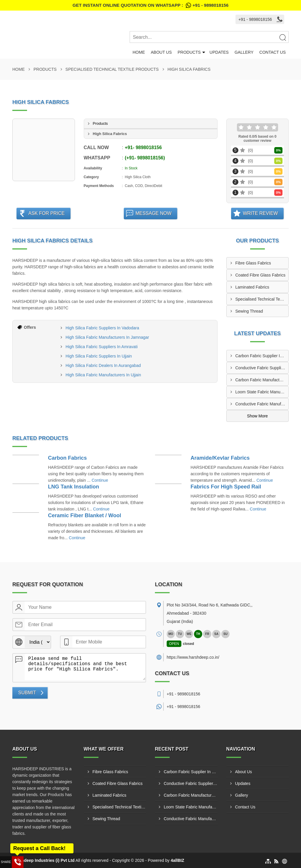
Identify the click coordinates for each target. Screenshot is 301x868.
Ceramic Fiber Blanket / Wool (85, 515)
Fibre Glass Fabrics (253, 263)
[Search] (282, 37)
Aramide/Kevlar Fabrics (220, 458)
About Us (161, 52)
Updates (219, 52)
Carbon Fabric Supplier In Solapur (262, 356)
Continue (100, 480)
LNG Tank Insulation (73, 487)
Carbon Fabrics (67, 458)
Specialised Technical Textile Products (112, 69)
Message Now (154, 213)
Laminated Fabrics (252, 287)
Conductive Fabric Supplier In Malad (262, 368)
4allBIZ (178, 860)
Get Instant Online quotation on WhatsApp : (150, 5)
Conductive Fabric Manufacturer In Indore (262, 404)
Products (189, 52)
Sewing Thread (249, 311)
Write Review (260, 213)
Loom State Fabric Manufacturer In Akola (262, 392)
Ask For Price (46, 213)
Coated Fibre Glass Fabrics (260, 275)
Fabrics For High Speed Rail (226, 487)
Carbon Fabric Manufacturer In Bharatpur (262, 380)
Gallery (244, 52)
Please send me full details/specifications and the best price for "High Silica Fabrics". (85, 667)
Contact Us (272, 52)
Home (139, 52)
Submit (27, 693)
